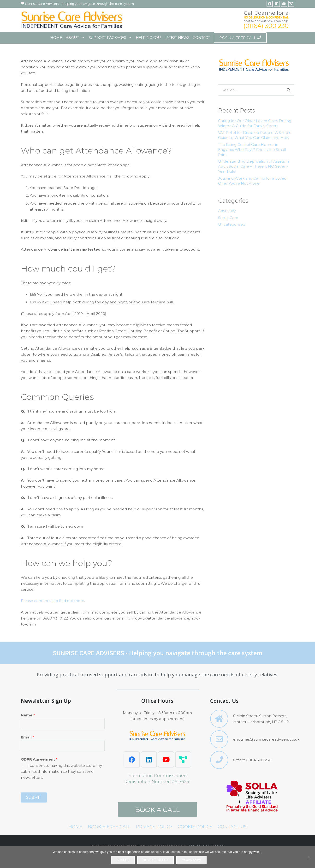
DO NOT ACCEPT (155, 860)
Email (27, 737)
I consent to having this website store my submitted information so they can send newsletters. (61, 771)
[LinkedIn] (277, 4)
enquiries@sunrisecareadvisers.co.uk (266, 739)
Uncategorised (232, 224)
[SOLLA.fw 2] (252, 797)
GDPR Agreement (39, 759)
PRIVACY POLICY (154, 827)
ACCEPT (123, 860)
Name (28, 715)
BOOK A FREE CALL (109, 827)
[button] (82, 38)
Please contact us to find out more (53, 601)
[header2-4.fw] (266, 20)
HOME (76, 827)
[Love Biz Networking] (183, 760)
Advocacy (227, 211)
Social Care (228, 218)
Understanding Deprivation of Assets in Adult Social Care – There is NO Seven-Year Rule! (253, 166)
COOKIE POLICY (195, 827)
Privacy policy (191, 860)
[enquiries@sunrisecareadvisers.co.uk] (222, 739)
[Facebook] (270, 4)
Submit (34, 797)
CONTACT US (232, 827)
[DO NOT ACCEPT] (309, 857)
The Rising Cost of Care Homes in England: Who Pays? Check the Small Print (252, 150)
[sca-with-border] (72, 20)
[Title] (291, 4)
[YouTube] (284, 4)
